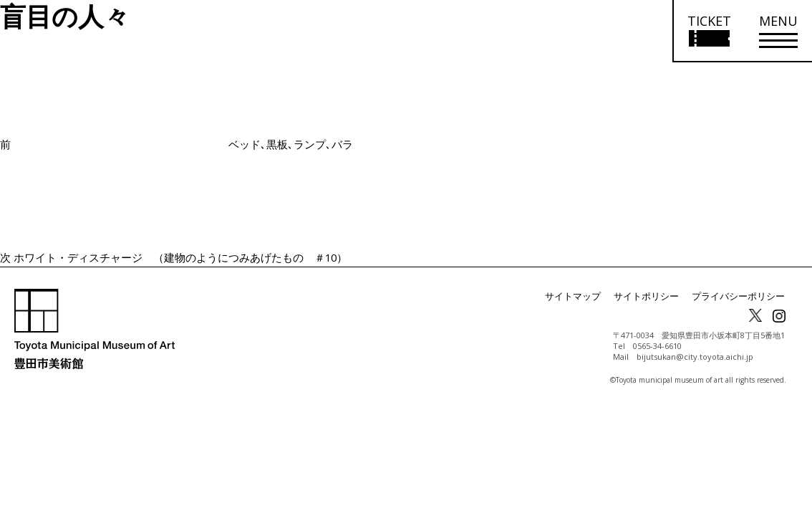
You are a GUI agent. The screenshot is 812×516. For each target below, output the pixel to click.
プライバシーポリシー (742, 296)
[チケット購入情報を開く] (709, 31)
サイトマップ (587, 296)
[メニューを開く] (778, 31)
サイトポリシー (656, 296)
